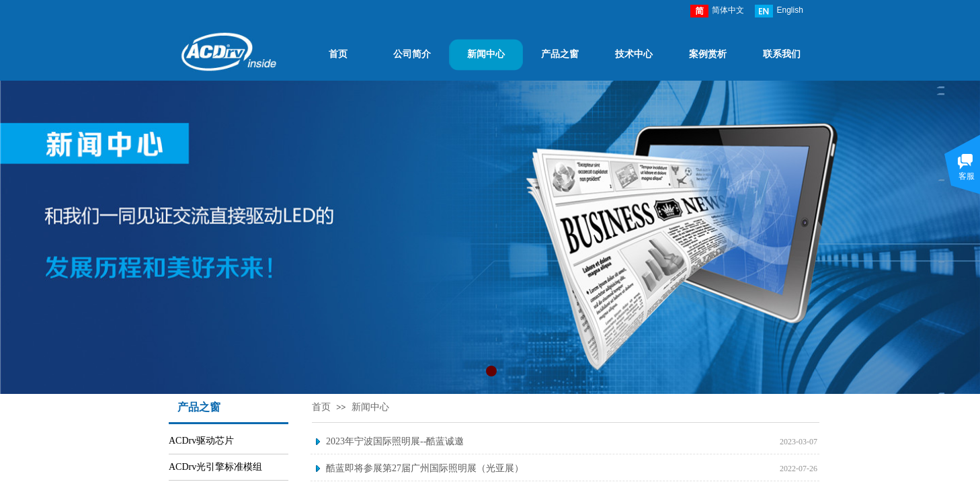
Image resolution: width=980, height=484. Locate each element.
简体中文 (717, 11)
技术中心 (634, 54)
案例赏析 (708, 54)
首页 (338, 54)
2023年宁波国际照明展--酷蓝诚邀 (395, 441)
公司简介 (412, 54)
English (779, 11)
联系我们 (782, 54)
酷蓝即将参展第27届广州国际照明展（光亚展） (425, 468)
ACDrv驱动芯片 (201, 441)
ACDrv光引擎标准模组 (215, 467)
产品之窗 (560, 54)
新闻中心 (486, 54)
